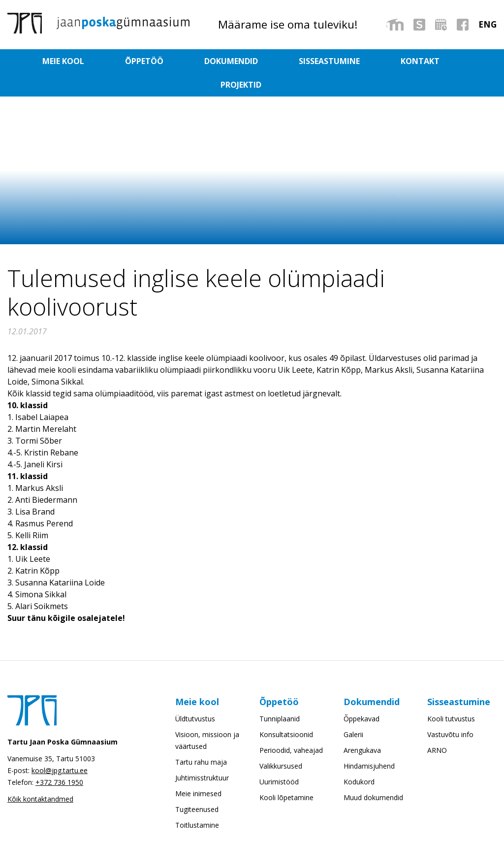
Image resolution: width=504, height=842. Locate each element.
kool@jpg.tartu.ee (60, 747)
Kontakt (359, 61)
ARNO (437, 727)
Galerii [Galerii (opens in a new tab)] (353, 711)
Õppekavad (362, 695)
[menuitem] (488, 24)
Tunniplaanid (280, 695)
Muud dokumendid (373, 774)
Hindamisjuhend (369, 742)
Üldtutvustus (195, 695)
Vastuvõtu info (450, 711)
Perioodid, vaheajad (291, 727)
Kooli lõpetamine (286, 774)
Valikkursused (281, 742)
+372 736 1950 (59, 759)
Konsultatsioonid (286, 711)
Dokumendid (212, 61)
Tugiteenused (197, 786)
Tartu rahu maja (201, 738)
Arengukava (362, 727)
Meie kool (86, 61)
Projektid (418, 61)
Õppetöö (146, 61)
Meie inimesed (198, 770)
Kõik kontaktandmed (40, 775)
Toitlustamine (197, 801)
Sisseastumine (289, 61)
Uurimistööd (279, 758)
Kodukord (359, 758)
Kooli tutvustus (451, 695)
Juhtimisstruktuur (202, 754)
